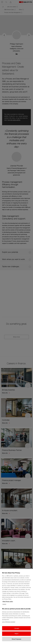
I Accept (17, 632)
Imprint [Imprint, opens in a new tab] (4, 608)
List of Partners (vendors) (9, 625)
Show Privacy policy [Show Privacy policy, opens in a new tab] (8, 605)
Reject (17, 637)
